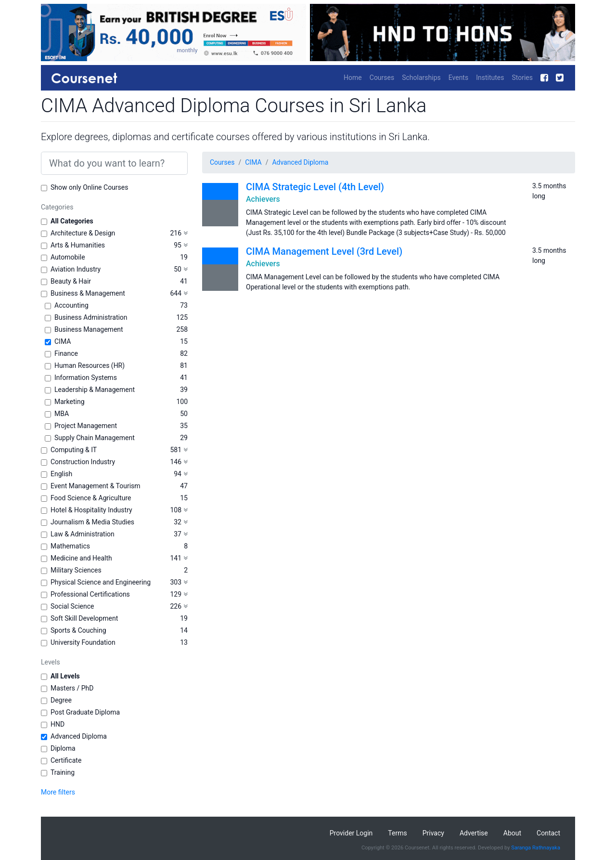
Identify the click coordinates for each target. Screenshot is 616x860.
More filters (58, 792)
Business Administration (91, 317)
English (61, 474)
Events (458, 78)
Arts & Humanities (78, 245)
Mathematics (70, 546)
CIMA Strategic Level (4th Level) (315, 187)
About (512, 833)
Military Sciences (76, 570)
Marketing (70, 402)
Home (353, 78)
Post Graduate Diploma (85, 712)
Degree (61, 700)
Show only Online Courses (89, 187)
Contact (548, 833)
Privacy (433, 833)
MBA (62, 414)
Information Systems (86, 378)
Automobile (68, 257)
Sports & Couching (78, 630)
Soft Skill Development (84, 618)
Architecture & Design (83, 233)
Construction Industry (83, 462)
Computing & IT (74, 450)
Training (63, 772)
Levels (51, 662)
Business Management (89, 329)
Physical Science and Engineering (101, 582)
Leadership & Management (95, 390)
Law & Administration (83, 534)
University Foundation (83, 642)
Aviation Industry (76, 269)
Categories (57, 207)
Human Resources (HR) (90, 365)
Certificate (66, 760)
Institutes (490, 78)
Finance (66, 353)
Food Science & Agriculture (91, 498)
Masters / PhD (72, 688)
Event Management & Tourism (96, 486)
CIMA (63, 341)
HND (58, 724)
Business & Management (88, 293)
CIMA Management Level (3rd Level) (324, 251)
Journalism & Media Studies (92, 522)
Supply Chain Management (95, 438)
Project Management (86, 426)
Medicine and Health (81, 558)
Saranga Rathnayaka (536, 848)
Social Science (72, 606)
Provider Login (351, 833)
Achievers (263, 199)
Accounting (71, 305)
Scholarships (421, 78)
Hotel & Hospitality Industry (91, 510)
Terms (397, 833)
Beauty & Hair (71, 281)
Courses (382, 78)
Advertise (474, 833)
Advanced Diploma (79, 736)
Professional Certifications (90, 594)
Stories (522, 78)
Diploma (63, 748)
